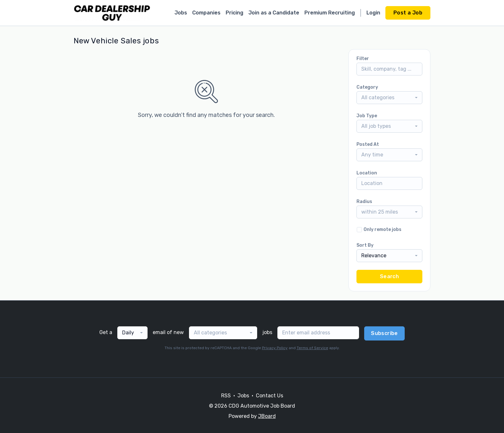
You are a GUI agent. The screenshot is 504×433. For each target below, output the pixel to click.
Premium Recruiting (330, 13)
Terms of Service (312, 348)
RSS (226, 396)
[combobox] (389, 98)
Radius (364, 202)
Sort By (365, 245)
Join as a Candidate (274, 13)
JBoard (267, 416)
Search (389, 276)
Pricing (234, 13)
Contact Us (270, 396)
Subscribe (384, 333)
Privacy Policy (275, 348)
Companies (206, 13)
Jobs (181, 13)
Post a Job (408, 13)
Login (373, 13)
